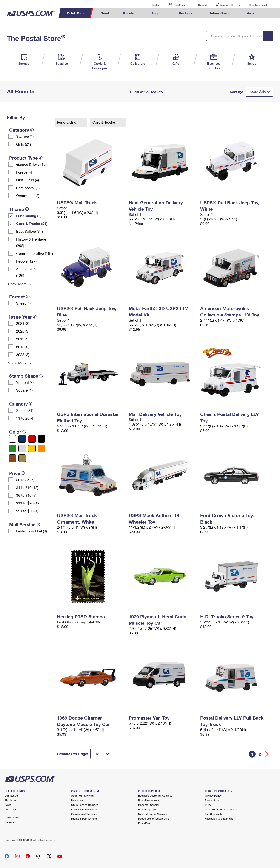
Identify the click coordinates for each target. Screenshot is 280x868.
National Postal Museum (153, 814)
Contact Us (11, 796)
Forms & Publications (84, 809)
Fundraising (67, 122)
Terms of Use (213, 800)
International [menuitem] (220, 13)
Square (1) (24, 390)
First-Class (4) (27, 180)
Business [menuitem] (186, 13)
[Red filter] (32, 439)
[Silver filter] (22, 449)
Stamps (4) (25, 136)
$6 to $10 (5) (26, 495)
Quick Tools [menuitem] (76, 13)
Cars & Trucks (104, 122)
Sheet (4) (23, 303)
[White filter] (13, 439)
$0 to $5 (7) (25, 480)
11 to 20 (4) (25, 418)
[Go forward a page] (267, 754)
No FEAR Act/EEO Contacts (221, 809)
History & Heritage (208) (31, 242)
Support (203, 5)
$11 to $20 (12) (28, 503)
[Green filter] (13, 449)
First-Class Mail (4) (31, 531)
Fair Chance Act (214, 814)
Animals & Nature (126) (30, 272)
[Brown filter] (13, 458)
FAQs (8, 805)
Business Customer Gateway (155, 796)
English (151, 5)
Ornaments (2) (28, 195)
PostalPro (144, 823)
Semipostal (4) (28, 188)
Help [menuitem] (250, 13)
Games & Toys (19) (31, 164)
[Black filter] (41, 439)
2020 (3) (23, 331)
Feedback (10, 809)
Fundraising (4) (29, 216)
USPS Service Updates (85, 805)
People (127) (26, 261)
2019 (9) (23, 339)
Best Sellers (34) (29, 231)
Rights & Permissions (84, 819)
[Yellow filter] (32, 449)
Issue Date (258, 91)
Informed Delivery (230, 5)
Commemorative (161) (34, 253)
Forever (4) (25, 172)
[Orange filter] (41, 449)
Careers (9, 822)
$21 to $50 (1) (27, 511)
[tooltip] (32, 130)
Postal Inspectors (149, 800)
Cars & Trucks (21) (32, 223)
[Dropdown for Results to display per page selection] (102, 754)
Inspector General (149, 805)
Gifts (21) (23, 144)
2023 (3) (23, 354)
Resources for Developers (154, 819)
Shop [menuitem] (156, 13)
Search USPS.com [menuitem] (269, 13)
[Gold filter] (22, 458)
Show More (17, 284)
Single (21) (25, 410)
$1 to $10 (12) (27, 487)
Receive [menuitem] (129, 13)
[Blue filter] (22, 439)
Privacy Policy (213, 796)
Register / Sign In (259, 5)
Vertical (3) (25, 382)
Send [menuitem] (105, 13)
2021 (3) (23, 323)
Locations (179, 5)
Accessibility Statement (219, 819)
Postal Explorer (147, 809)
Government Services (84, 814)
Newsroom (78, 800)
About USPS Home (82, 796)
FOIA (208, 805)
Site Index (10, 800)
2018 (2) (23, 347)
